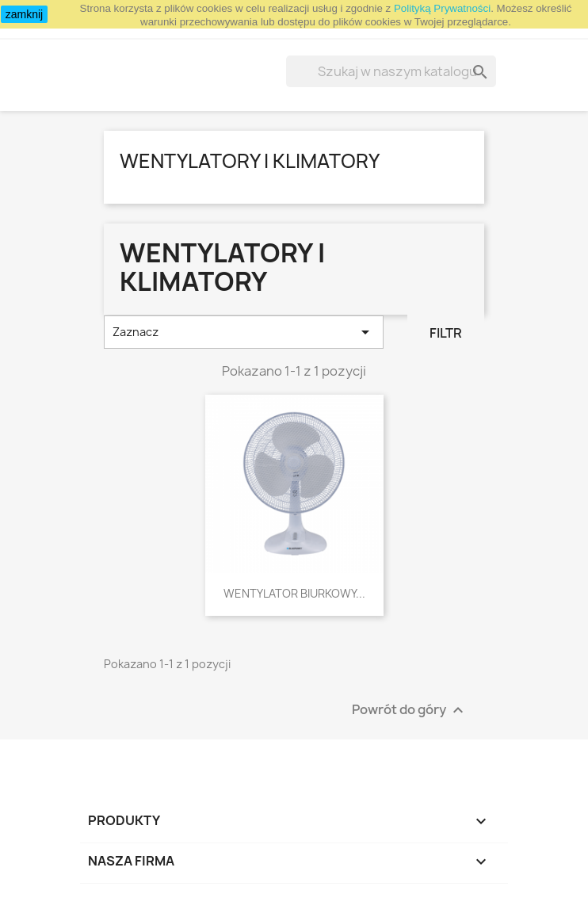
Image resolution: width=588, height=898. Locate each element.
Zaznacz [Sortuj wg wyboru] (244, 332)
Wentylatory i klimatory (250, 161)
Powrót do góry (410, 710)
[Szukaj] (391, 71)
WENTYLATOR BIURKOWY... (294, 593)
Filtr (446, 333)
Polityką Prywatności (442, 8)
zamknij (24, 14)
